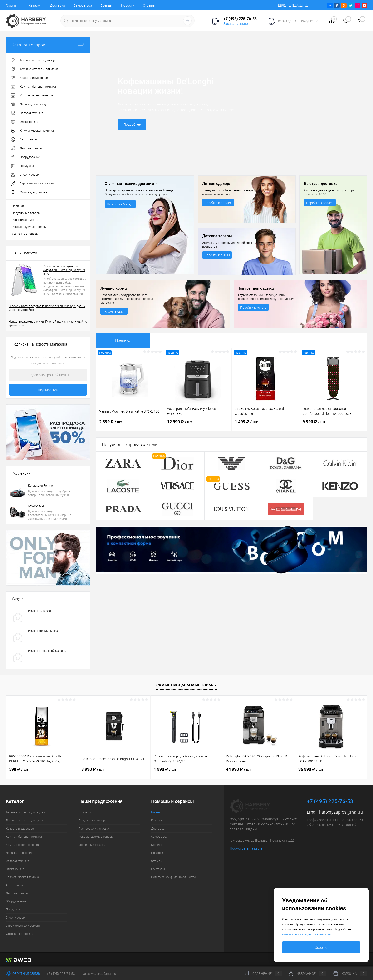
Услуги (18, 599)
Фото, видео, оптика (20, 934)
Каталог (35, 5)
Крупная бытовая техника (24, 837)
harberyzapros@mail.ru (341, 812)
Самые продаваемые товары (186, 685)
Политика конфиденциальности (173, 877)
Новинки (18, 206)
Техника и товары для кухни (25, 812)
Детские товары (17, 893)
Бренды (106, 5)
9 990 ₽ (333, 425)
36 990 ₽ (311, 769)
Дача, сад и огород (19, 853)
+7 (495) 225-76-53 (61, 974)
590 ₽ (19, 769)
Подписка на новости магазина (39, 344)
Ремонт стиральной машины (47, 651)
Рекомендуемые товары (29, 227)
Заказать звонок (236, 24)
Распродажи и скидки (27, 220)
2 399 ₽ (130, 425)
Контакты (158, 869)
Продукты (13, 909)
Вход (282, 5)
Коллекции (21, 473)
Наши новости (24, 253)
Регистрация (299, 5)
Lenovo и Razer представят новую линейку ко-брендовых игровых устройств (47, 308)
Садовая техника (17, 861)
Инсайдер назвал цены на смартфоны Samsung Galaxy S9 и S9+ (64, 270)
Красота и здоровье (20, 828)
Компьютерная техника (22, 845)
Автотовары (14, 885)
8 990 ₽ (93, 769)
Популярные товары (26, 213)
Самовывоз (83, 5)
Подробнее (132, 124)
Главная (12, 5)
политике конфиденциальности (307, 934)
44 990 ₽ (239, 769)
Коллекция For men (41, 486)
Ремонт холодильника (43, 631)
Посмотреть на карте (246, 848)
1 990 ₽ (165, 769)
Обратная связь (23, 974)
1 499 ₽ (265, 425)
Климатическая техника (23, 877)
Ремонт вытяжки (39, 611)
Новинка (123, 341)
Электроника (15, 869)
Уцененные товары (25, 234)
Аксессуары (36, 506)
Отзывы (149, 5)
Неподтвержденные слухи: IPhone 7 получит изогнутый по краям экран (48, 323)
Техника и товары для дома (25, 820)
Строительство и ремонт (23, 926)
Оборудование (16, 901)
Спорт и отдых (15, 918)
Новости (128, 5)
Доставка (57, 5)
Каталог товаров (48, 45)
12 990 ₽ (198, 425)
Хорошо (321, 948)
